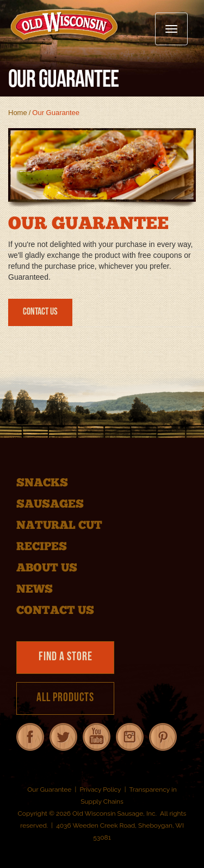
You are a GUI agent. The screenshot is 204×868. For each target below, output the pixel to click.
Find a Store (66, 657)
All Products (65, 698)
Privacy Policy (100, 789)
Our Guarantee (49, 789)
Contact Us (40, 312)
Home (18, 113)
